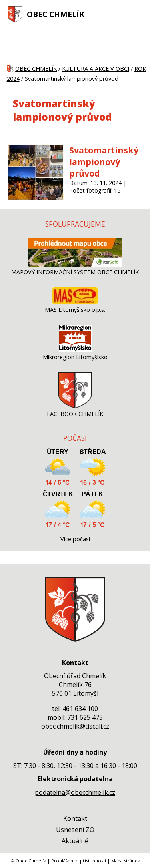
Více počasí (75, 539)
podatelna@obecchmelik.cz (75, 792)
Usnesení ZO (75, 830)
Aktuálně (75, 841)
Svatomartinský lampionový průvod (104, 162)
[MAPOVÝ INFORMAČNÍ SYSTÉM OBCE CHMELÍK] (75, 264)
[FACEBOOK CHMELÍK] (75, 406)
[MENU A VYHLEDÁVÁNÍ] (138, 14)
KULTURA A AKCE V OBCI (96, 69)
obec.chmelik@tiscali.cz (75, 726)
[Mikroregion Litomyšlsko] (75, 349)
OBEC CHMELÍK (56, 14)
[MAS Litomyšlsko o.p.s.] (75, 302)
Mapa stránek (126, 861)
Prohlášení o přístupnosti (79, 861)
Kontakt (75, 818)
